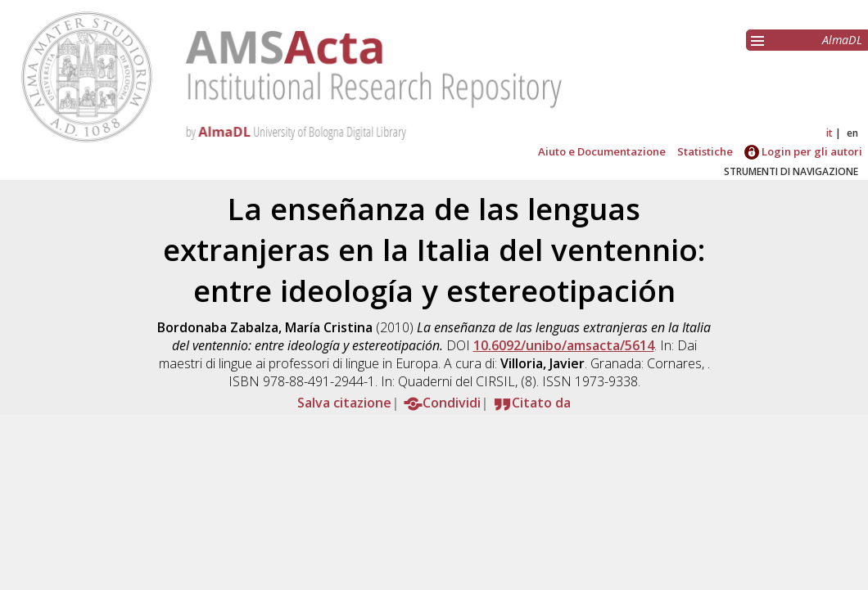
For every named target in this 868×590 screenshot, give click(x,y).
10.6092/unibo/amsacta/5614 (564, 345)
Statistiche (705, 151)
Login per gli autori (803, 151)
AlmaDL (842, 40)
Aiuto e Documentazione (602, 151)
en (852, 133)
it (830, 133)
